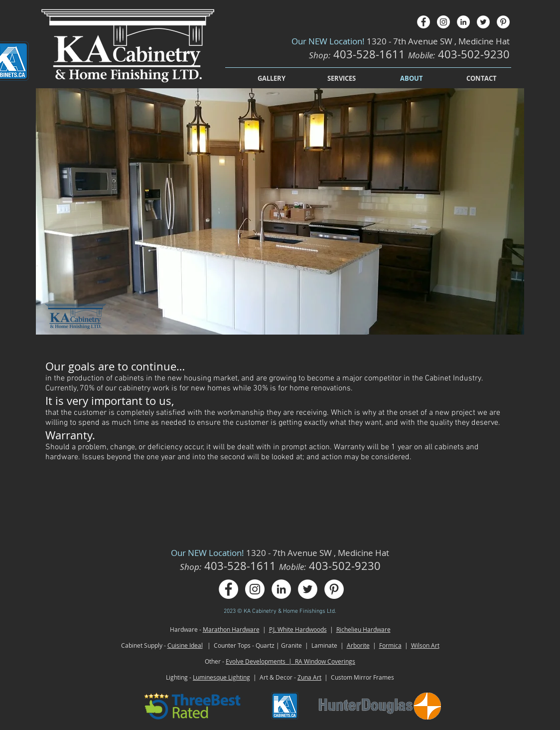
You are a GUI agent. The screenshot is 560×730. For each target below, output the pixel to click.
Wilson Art (425, 645)
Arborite (358, 645)
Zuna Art (309, 677)
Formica (390, 645)
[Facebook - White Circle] (423, 22)
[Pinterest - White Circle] (503, 22)
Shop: (320, 55)
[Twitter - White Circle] (483, 22)
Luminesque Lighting (221, 677)
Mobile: (421, 55)
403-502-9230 (474, 54)
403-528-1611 (371, 54)
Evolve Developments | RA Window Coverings (290, 661)
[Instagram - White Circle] (443, 22)
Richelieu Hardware (363, 629)
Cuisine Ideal (185, 645)
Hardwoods (311, 629)
